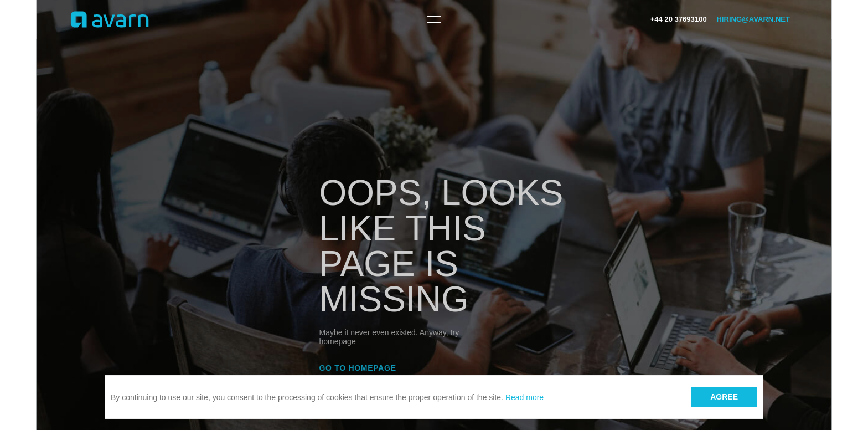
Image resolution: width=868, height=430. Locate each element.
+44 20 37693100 (679, 19)
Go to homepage (358, 368)
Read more (525, 397)
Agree (724, 397)
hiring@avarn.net (753, 19)
